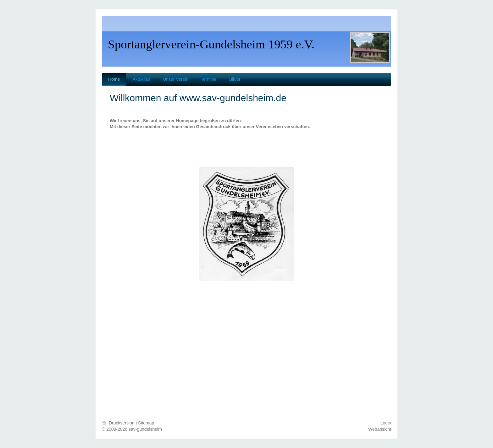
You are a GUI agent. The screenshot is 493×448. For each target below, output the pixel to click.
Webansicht (380, 429)
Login (386, 423)
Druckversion (119, 423)
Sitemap (146, 423)
